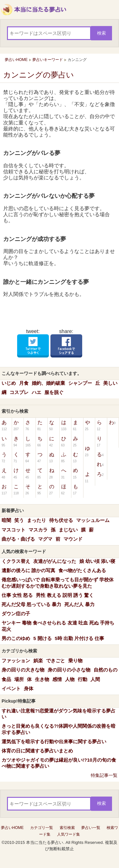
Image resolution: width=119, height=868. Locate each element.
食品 (6, 679)
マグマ (45, 539)
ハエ (36, 392)
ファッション (16, 661)
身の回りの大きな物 (23, 670)
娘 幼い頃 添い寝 (97, 561)
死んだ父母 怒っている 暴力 (31, 604)
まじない (68, 530)
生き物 (42, 679)
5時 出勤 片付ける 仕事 (80, 638)
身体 (29, 688)
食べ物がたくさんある (82, 570)
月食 (24, 383)
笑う (19, 520)
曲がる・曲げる (18, 539)
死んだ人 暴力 (79, 604)
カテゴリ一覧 (42, 828)
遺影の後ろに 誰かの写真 (28, 570)
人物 (70, 679)
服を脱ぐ (54, 392)
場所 (19, 679)
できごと (56, 661)
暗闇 (6, 520)
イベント (11, 688)
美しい (110, 383)
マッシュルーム (93, 520)
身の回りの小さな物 (69, 670)
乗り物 (75, 661)
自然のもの (106, 670)
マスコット (13, 530)
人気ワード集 (69, 834)
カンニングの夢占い (39, 75)
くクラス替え (16, 561)
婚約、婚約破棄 (48, 383)
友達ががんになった (55, 561)
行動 (83, 679)
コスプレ (19, 392)
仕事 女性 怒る (17, 595)
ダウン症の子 (16, 614)
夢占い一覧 (91, 828)
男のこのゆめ (16, 638)
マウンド (73, 539)
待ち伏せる (61, 520)
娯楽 (38, 661)
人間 (95, 679)
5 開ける (43, 638)
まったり (36, 520)
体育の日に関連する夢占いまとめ (37, 751)
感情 (57, 679)
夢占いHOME (12, 828)
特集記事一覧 (104, 775)
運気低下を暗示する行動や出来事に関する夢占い (54, 741)
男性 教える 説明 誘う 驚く (65, 595)
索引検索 (67, 828)
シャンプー (80, 383)
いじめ (9, 383)
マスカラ (38, 530)
